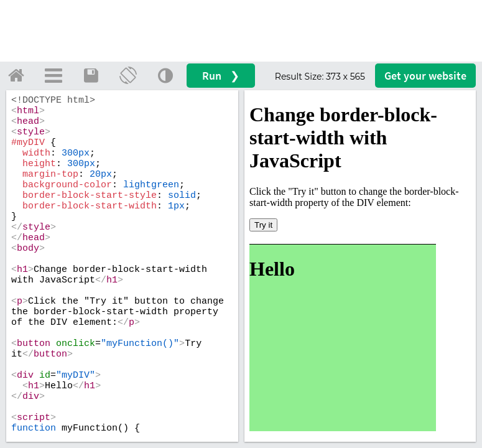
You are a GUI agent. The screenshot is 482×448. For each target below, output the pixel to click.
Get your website (425, 76)
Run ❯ (221, 76)
